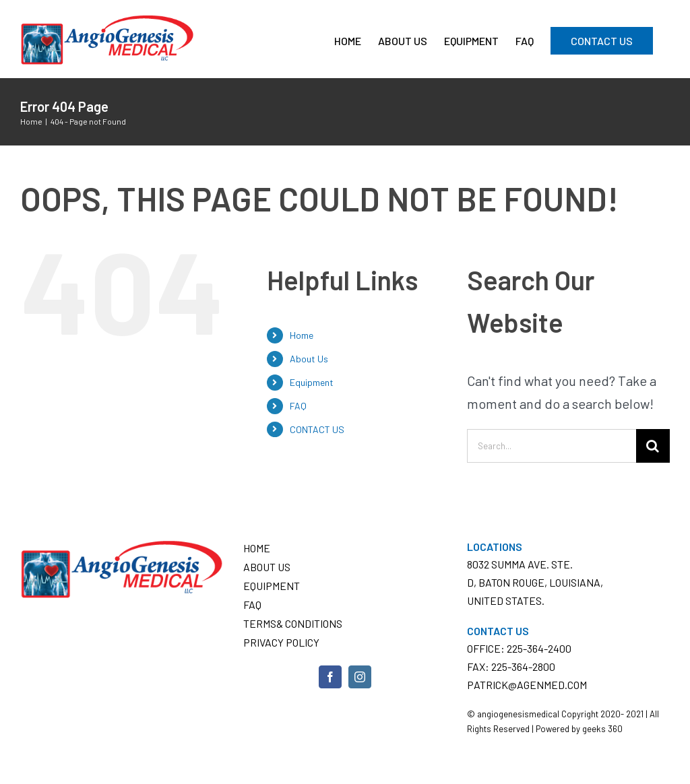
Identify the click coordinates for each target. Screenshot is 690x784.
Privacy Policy (281, 642)
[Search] (653, 446)
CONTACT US (317, 429)
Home (302, 335)
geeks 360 (602, 729)
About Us (309, 359)
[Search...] (552, 446)
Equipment (312, 382)
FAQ (298, 406)
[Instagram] (360, 677)
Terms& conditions (293, 623)
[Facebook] (330, 677)
